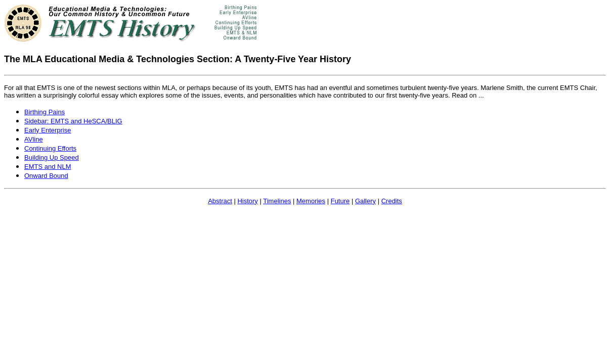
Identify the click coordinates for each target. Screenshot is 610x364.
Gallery (365, 201)
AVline (34, 139)
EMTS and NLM (48, 167)
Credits (392, 201)
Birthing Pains (45, 112)
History (247, 201)
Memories (311, 201)
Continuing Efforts (50, 148)
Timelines (277, 201)
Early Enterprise (48, 130)
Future (340, 201)
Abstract (220, 201)
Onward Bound (46, 176)
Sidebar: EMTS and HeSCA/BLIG (73, 121)
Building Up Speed (52, 157)
